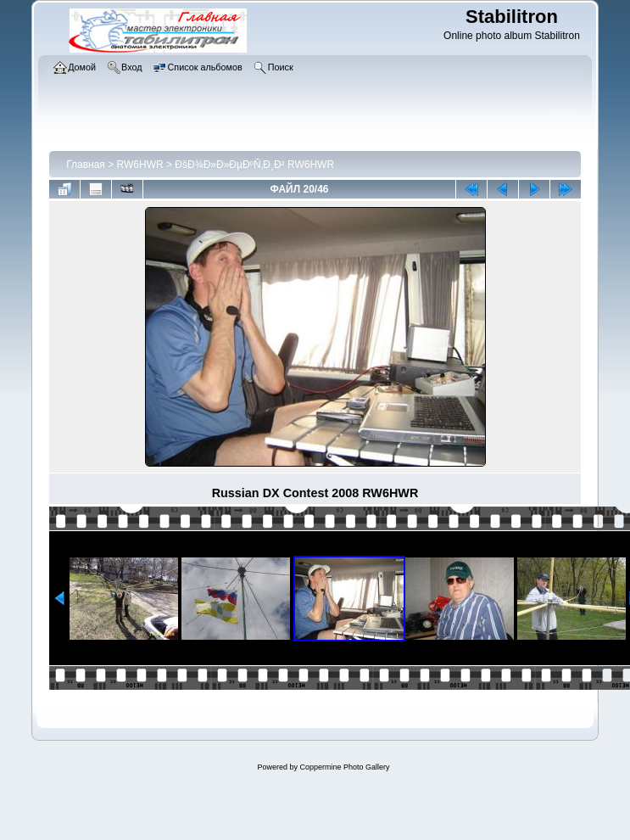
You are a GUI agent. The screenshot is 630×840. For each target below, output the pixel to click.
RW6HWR (140, 165)
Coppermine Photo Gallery (344, 767)
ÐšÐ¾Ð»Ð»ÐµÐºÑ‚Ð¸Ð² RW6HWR (254, 165)
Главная (86, 165)
